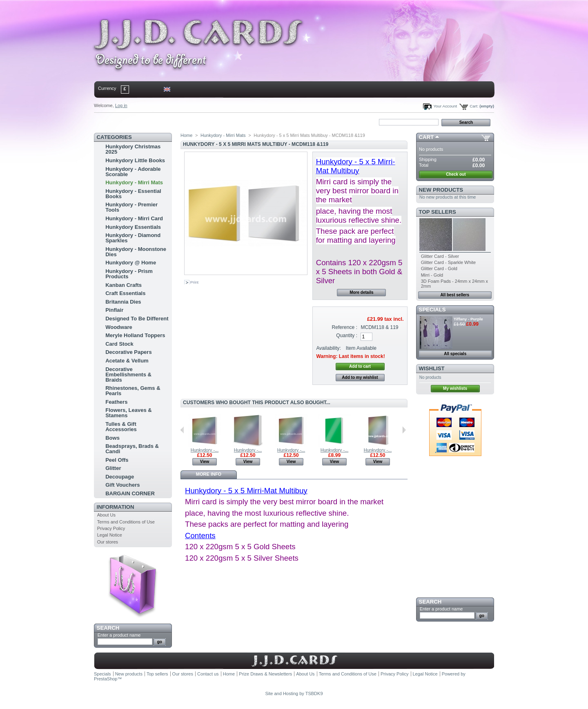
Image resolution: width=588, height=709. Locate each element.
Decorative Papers (128, 352)
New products (441, 190)
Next (404, 430)
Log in (121, 105)
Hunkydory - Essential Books (133, 194)
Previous (182, 430)
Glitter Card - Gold (439, 268)
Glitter (113, 468)
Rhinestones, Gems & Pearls (133, 391)
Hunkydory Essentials (133, 227)
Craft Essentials (125, 293)
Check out (456, 174)
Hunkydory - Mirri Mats (134, 182)
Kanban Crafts (124, 285)
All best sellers (455, 295)
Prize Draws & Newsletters (265, 674)
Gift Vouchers (122, 485)
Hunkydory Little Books (135, 160)
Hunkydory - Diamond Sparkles (133, 238)
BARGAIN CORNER (130, 493)
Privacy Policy (111, 528)
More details (361, 292)
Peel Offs (117, 460)
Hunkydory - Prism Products (129, 274)
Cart (427, 137)
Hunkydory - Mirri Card (134, 218)
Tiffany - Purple (468, 319)
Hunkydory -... (205, 450)
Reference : (345, 327)
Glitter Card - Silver (440, 256)
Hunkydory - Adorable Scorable (133, 172)
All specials (455, 354)
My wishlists (455, 388)
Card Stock (119, 344)
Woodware (119, 327)
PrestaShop (106, 679)
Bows (112, 438)
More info (209, 474)
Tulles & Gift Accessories (121, 427)
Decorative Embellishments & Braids (128, 375)
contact (134, 122)
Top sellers (438, 212)
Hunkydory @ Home (131, 263)
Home (107, 122)
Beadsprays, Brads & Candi (132, 449)
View (205, 462)
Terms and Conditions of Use (126, 522)
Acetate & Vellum (127, 361)
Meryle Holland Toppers (135, 335)
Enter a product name (119, 635)
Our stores (108, 542)
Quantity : (347, 335)
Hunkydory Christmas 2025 (133, 149)
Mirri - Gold (432, 275)
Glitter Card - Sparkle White (448, 262)
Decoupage (120, 477)
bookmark (188, 122)
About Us (106, 515)
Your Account (445, 106)
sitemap (161, 122)
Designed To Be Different (137, 319)
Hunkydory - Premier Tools (131, 207)
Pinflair (114, 310)
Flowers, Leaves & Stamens (128, 413)
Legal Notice (110, 535)
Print (194, 282)
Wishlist (432, 368)
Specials (432, 310)
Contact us (208, 674)
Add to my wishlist (360, 377)
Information (116, 507)
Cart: (474, 106)
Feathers (116, 402)
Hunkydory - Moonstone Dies (136, 252)
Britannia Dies (123, 302)
